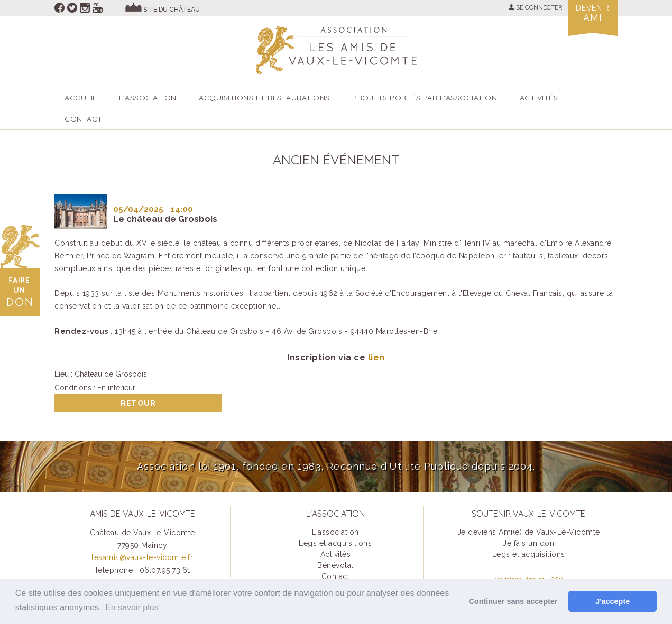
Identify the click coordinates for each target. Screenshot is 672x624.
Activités (336, 554)
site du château (172, 10)
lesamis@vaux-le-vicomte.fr (142, 557)
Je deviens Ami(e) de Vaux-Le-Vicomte (529, 532)
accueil (81, 98)
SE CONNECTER (535, 7)
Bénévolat (335, 565)
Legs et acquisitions (335, 543)
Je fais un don (528, 543)
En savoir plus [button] (132, 607)
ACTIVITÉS (539, 98)
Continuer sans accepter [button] (513, 601)
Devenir (593, 13)
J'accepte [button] (613, 601)
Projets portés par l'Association (425, 98)
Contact (84, 119)
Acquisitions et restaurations (264, 98)
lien (376, 357)
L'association (148, 98)
